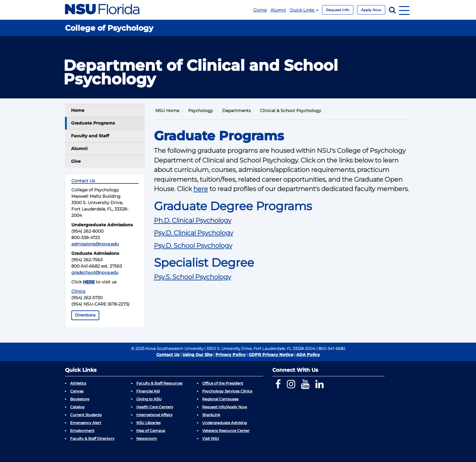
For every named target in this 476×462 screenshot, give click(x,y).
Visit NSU (211, 438)
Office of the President (223, 383)
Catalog (77, 407)
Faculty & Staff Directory (92, 438)
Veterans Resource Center (226, 431)
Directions (85, 315)
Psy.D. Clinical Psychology (194, 233)
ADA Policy (308, 354)
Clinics (78, 291)
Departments (236, 111)
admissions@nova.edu (95, 244)
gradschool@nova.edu (95, 272)
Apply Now (371, 10)
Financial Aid (148, 391)
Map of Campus (151, 431)
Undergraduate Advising (224, 423)
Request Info (338, 10)
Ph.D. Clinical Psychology (193, 220)
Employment (82, 431)
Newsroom (147, 438)
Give (76, 161)
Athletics (78, 383)
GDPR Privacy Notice (271, 354)
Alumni (278, 10)
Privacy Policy (231, 354)
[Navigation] (404, 10)
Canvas (77, 391)
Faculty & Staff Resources (159, 383)
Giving (260, 10)
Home (78, 110)
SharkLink (211, 415)
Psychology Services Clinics (227, 391)
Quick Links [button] (304, 10)
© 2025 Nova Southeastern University (167, 348)
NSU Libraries (148, 423)
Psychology (201, 111)
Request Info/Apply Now (225, 407)
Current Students (86, 415)
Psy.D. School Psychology (193, 246)
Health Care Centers (155, 407)
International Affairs (154, 415)
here (201, 189)
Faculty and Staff (90, 136)
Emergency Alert (86, 423)
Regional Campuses (220, 399)
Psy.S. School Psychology (192, 277)
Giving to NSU (149, 399)
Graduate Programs (93, 123)
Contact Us (168, 354)
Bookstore (80, 399)
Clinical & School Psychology (291, 111)
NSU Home (167, 111)
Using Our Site (197, 354)
